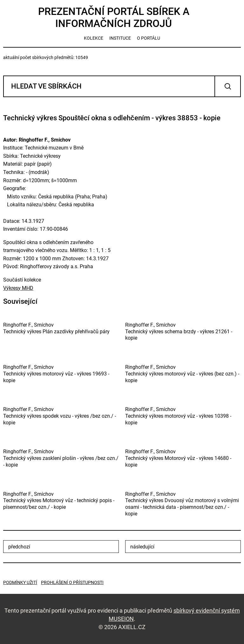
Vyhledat (228, 86)
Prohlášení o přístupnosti (72, 582)
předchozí (19, 547)
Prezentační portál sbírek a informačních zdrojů (114, 17)
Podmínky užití (20, 582)
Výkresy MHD (18, 288)
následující (142, 547)
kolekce (94, 38)
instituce (120, 38)
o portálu (149, 38)
